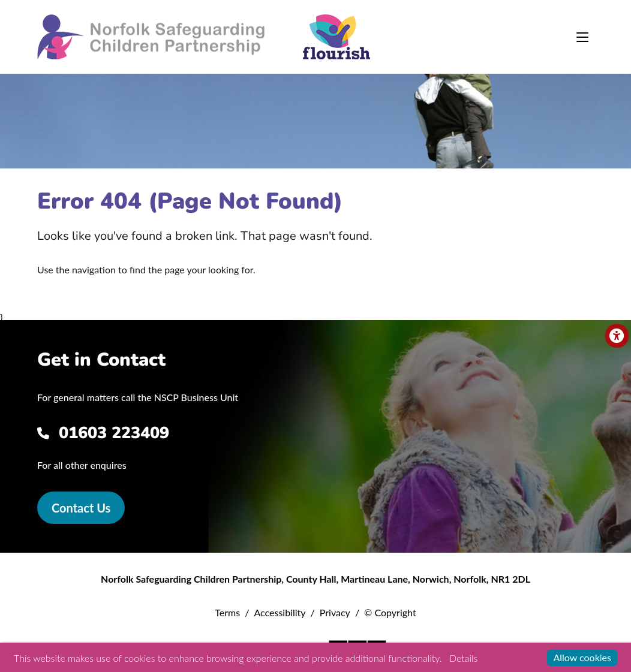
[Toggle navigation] (582, 37)
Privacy (335, 612)
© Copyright (390, 612)
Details (463, 658)
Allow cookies (582, 657)
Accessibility (280, 612)
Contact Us (81, 508)
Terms (227, 612)
